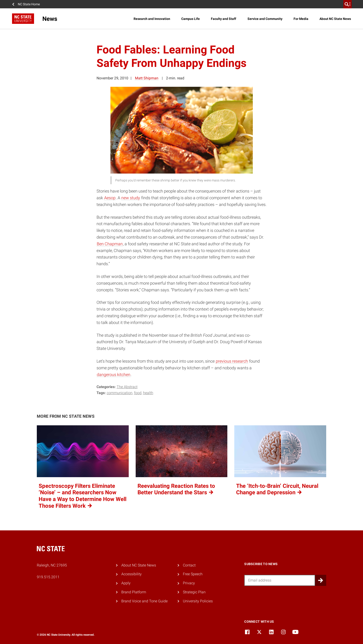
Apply (126, 583)
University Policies (198, 601)
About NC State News (335, 19)
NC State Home (29, 4)
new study (131, 198)
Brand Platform (134, 592)
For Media (301, 19)
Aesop (110, 198)
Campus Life (191, 19)
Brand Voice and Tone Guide (144, 601)
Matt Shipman (147, 78)
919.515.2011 (48, 577)
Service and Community (265, 19)
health (148, 393)
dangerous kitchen (114, 375)
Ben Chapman (110, 244)
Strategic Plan (194, 592)
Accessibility (131, 574)
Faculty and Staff (224, 19)
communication (120, 393)
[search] (347, 4)
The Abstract (127, 387)
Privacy (189, 583)
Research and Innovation (152, 19)
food (138, 393)
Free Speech (193, 574)
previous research (232, 361)
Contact (189, 565)
